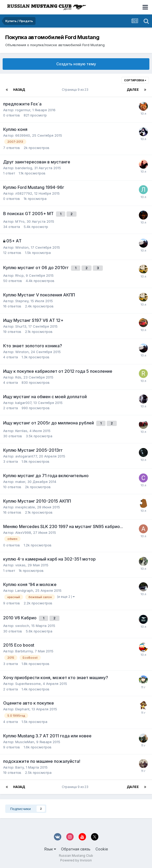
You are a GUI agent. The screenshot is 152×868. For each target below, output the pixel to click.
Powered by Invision (76, 860)
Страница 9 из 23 (76, 90)
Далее (133, 90)
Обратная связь (76, 849)
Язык (50, 849)
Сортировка (135, 80)
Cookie (102, 849)
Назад (19, 90)
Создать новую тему (76, 64)
